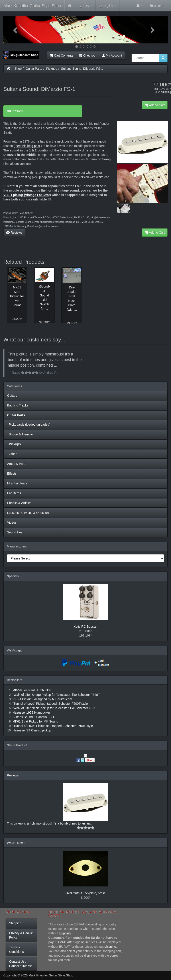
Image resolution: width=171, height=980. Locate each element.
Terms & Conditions (16, 949)
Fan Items (14, 493)
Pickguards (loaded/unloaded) (29, 425)
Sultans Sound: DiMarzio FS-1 (82, 69)
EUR (85, 6)
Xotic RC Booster (85, 627)
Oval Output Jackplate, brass (85, 893)
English (108, 6)
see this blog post (28, 146)
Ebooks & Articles (19, 503)
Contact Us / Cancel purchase (21, 964)
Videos (12, 523)
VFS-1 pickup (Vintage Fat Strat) (27, 195)
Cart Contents (61, 55)
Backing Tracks (18, 405)
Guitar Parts (34, 69)
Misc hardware (17, 483)
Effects (12, 474)
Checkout (88, 55)
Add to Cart (155, 105)
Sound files (15, 532)
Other (12, 454)
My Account (112, 55)
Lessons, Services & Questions (29, 513)
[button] (16, 30)
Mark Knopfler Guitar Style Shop (32, 6)
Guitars (12, 396)
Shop (18, 69)
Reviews (14, 233)
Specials (13, 576)
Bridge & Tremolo (20, 434)
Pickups (52, 69)
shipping (166, 92)
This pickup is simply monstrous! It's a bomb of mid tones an (48, 823)
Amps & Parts (17, 464)
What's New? (16, 843)
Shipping (15, 923)
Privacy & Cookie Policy (21, 935)
